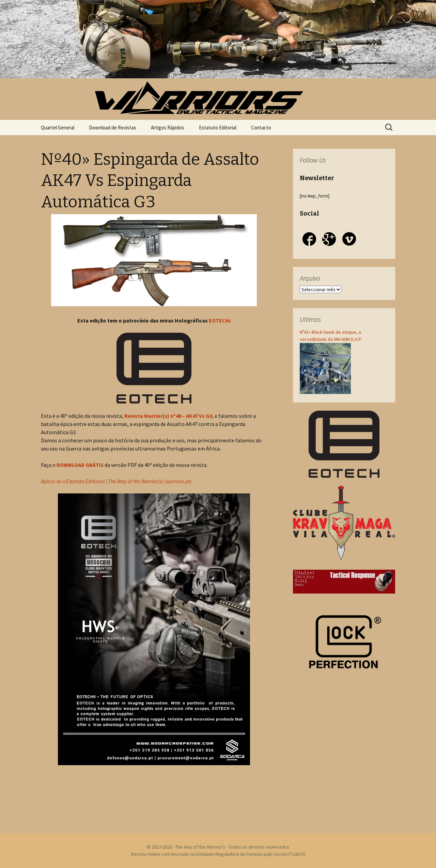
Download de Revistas (113, 128)
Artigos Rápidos (168, 128)
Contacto (261, 128)
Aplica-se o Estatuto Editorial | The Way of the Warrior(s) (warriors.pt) (116, 481)
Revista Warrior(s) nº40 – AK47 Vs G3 (168, 416)
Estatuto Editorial (218, 128)
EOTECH (219, 320)
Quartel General (58, 128)
